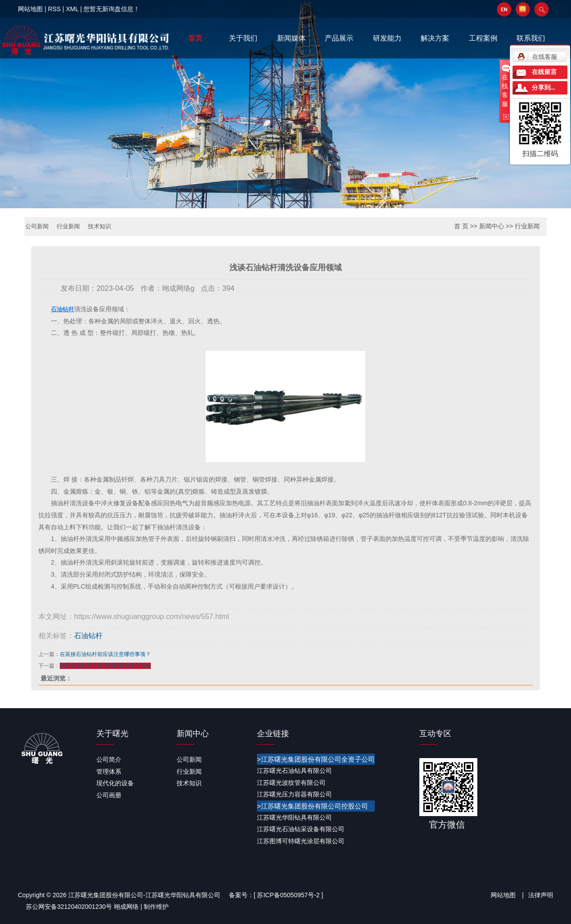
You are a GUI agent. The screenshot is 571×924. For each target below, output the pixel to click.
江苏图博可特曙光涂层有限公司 (301, 841)
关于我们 (243, 38)
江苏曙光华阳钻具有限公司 (294, 817)
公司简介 (109, 759)
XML (72, 9)
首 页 (461, 226)
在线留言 (544, 72)
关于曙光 (112, 733)
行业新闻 (71, 227)
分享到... (544, 88)
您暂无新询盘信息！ (112, 9)
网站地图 (30, 9)
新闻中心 (492, 226)
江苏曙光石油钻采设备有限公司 (301, 829)
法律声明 (541, 895)
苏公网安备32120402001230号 (69, 907)
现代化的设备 (115, 783)
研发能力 (387, 38)
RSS (54, 9)
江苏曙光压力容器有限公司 (294, 794)
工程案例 (483, 38)
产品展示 (339, 38)
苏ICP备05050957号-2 (288, 895)
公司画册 (109, 795)
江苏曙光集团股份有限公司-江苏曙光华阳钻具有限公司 (144, 895)
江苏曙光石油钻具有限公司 (294, 770)
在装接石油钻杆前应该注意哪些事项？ (105, 654)
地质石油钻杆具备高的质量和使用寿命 (105, 665)
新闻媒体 (291, 38)
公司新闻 (38, 227)
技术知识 (104, 227)
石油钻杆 (88, 635)
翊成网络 (126, 907)
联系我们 (531, 38)
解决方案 (435, 38)
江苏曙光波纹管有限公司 (291, 782)
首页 (195, 38)
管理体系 (109, 771)
